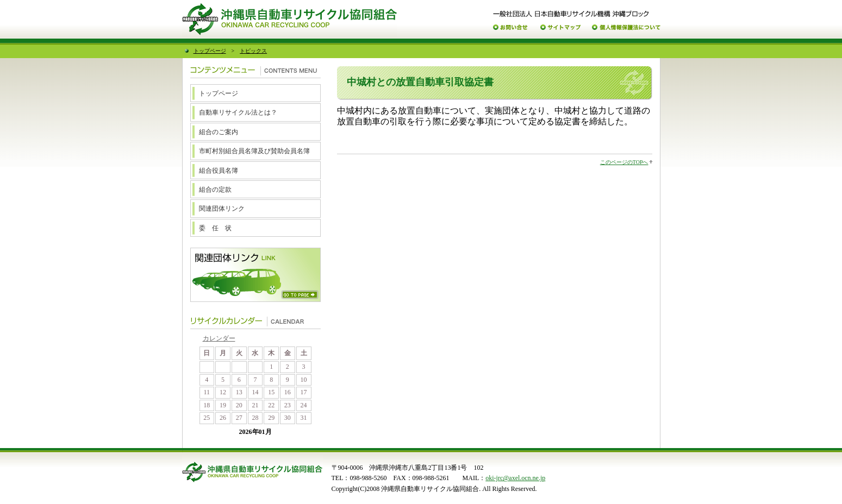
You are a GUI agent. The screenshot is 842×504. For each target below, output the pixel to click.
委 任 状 (215, 228)
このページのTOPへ (624, 162)
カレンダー (219, 338)
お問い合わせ (511, 27)
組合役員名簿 (219, 171)
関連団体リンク (222, 209)
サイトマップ (560, 27)
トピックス (253, 51)
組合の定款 (215, 190)
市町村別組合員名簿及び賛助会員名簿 (254, 151)
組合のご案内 (219, 132)
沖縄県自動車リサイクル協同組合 (289, 19)
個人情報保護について (626, 27)
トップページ (210, 51)
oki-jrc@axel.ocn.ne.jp (515, 478)
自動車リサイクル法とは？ (238, 112)
